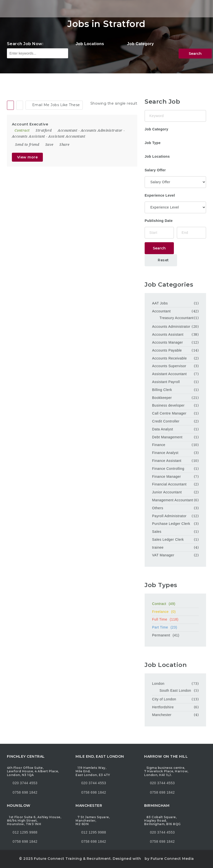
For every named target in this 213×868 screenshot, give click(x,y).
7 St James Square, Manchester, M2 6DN (93, 821)
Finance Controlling (168, 469)
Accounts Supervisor (169, 366)
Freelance (175, 612)
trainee (158, 547)
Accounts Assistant (28, 136)
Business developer (168, 405)
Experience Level (160, 195)
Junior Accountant (167, 492)
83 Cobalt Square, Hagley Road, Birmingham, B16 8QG (162, 821)
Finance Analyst (165, 453)
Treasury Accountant (176, 318)
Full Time (175, 619)
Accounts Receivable (169, 358)
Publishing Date (159, 221)
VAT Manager (163, 555)
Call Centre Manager (169, 413)
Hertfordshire (163, 707)
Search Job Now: (25, 44)
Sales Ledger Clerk (168, 539)
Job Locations (90, 44)
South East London (175, 690)
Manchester (162, 715)
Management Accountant (173, 500)
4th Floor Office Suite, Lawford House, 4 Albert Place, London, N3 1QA (33, 771)
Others (158, 508)
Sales (157, 532)
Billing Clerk (162, 390)
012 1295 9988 (25, 832)
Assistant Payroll (166, 382)
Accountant (67, 130)
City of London (164, 699)
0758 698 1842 (22, 792)
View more (27, 157)
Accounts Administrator (102, 130)
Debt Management (167, 437)
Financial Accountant (169, 484)
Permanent (175, 635)
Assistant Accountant (67, 136)
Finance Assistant (167, 461)
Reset (161, 260)
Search (195, 54)
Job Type (153, 143)
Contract (175, 604)
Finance (159, 445)
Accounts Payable (167, 350)
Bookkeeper (162, 398)
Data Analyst (163, 429)
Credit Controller (166, 421)
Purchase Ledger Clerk (171, 524)
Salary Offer (155, 170)
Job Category (140, 44)
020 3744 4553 (25, 783)
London (158, 684)
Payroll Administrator (169, 516)
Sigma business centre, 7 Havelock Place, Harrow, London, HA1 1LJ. (166, 771)
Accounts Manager (168, 342)
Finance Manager (166, 477)
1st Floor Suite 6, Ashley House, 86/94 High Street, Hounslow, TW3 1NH (34, 821)
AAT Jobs (160, 303)
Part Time (175, 627)
